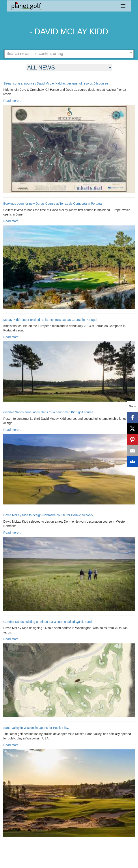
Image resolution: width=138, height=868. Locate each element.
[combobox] (69, 54)
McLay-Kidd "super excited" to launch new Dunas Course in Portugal (50, 320)
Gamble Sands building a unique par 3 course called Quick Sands (48, 622)
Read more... (12, 101)
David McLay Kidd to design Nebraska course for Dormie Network (48, 515)
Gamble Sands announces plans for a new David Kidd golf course (48, 412)
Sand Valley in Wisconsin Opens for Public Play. (36, 728)
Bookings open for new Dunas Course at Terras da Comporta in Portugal (53, 204)
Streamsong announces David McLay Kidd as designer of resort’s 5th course (56, 84)
